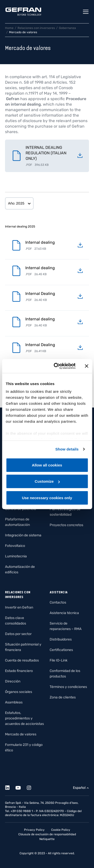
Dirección (13, 681)
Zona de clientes (63, 697)
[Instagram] (32, 787)
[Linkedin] (10, 787)
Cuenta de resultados (22, 660)
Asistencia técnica (64, 613)
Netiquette (47, 839)
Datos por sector (18, 634)
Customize (47, 481)
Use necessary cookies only (47, 498)
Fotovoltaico (15, 546)
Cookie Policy (61, 830)
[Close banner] (86, 366)
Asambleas (14, 702)
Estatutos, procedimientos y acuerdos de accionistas (24, 718)
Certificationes (61, 650)
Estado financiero (19, 671)
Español (79, 788)
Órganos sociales (19, 692)
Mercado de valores (21, 734)
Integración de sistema (23, 535)
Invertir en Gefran (19, 607)
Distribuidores (61, 639)
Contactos (58, 602)
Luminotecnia (16, 556)
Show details (67, 449)
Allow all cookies (47, 465)
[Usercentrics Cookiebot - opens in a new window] (56, 366)
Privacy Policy (34, 830)
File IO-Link (59, 660)
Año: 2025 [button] (16, 203)
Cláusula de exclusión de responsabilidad (47, 834)
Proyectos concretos (66, 525)
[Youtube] (21, 787)
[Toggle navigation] (86, 12)
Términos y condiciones (68, 687)
